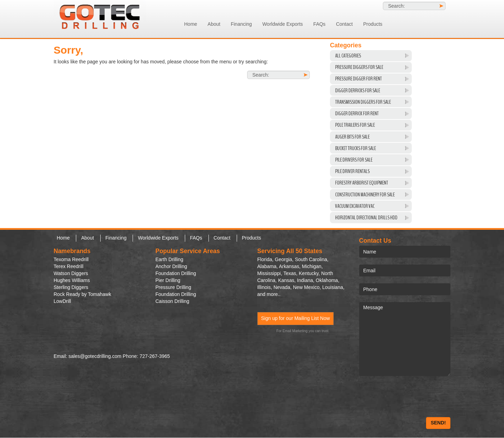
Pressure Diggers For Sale (359, 67)
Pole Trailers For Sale (355, 125)
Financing (241, 24)
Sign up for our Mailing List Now (296, 318)
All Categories (348, 56)
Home (191, 24)
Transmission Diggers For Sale (363, 102)
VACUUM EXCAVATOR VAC (355, 206)
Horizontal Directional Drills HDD (366, 218)
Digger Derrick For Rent (357, 114)
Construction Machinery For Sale (365, 195)
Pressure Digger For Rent (359, 79)
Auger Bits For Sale (352, 137)
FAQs (319, 24)
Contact (344, 24)
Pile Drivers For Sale (354, 160)
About (214, 24)
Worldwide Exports (283, 24)
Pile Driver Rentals (352, 171)
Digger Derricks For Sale (358, 91)
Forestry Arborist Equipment (362, 183)
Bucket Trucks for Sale (356, 148)
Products (373, 24)
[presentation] (412, 397)
